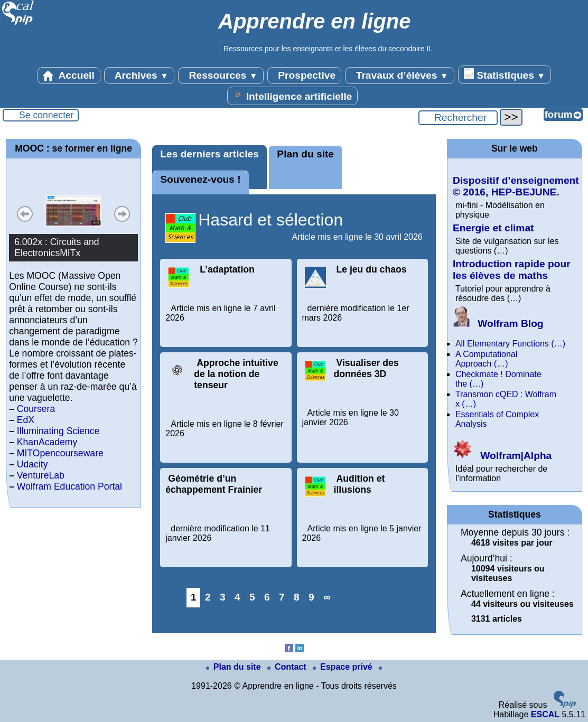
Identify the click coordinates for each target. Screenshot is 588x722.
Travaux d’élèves (399, 76)
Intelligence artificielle (292, 96)
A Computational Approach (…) (486, 359)
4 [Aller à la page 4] (237, 597)
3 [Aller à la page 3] (223, 597)
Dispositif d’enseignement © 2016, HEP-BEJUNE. (516, 186)
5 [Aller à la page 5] (252, 597)
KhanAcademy (47, 442)
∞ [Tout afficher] (327, 597)
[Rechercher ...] (458, 118)
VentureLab (41, 475)
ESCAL (545, 714)
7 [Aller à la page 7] (282, 597)
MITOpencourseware (60, 453)
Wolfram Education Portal (69, 486)
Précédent (25, 214)
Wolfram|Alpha (502, 456)
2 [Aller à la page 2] (208, 597)
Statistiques (505, 74)
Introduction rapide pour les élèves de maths (512, 270)
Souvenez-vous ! (200, 179)
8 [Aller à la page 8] (297, 597)
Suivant (122, 214)
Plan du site (305, 154)
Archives (139, 76)
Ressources (221, 76)
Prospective (304, 76)
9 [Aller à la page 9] (311, 597)
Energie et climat (493, 228)
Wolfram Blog (498, 324)
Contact (288, 667)
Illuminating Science (58, 431)
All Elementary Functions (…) (510, 344)
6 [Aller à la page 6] (267, 597)
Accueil (69, 76)
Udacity (32, 464)
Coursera (36, 409)
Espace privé (344, 667)
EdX (26, 420)
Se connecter (46, 115)
